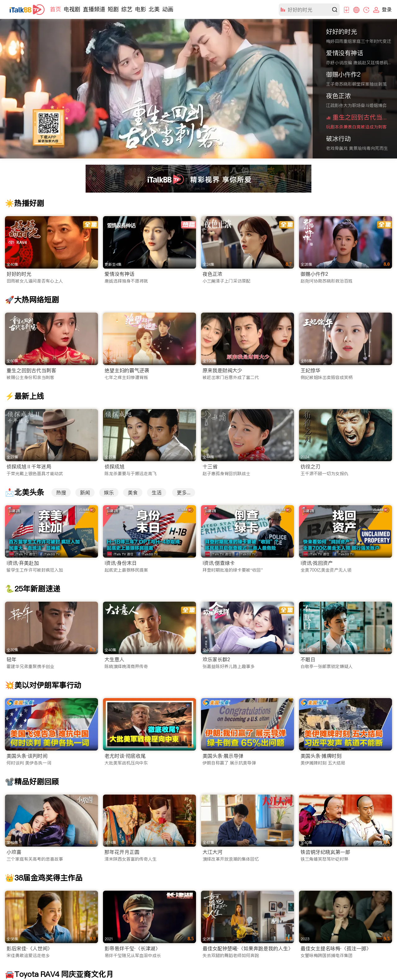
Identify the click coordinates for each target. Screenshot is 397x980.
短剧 (113, 9)
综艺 (127, 9)
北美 (154, 9)
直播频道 (94, 9)
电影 (141, 9)
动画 (168, 9)
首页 (56, 9)
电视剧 (72, 9)
